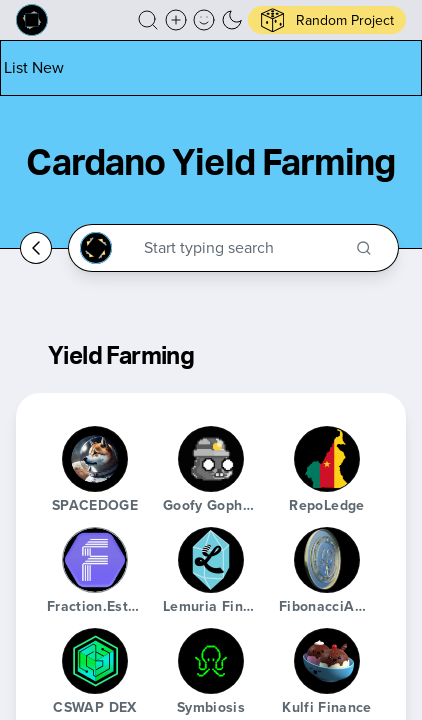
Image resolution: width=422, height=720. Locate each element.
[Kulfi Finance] (327, 661)
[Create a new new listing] (176, 20)
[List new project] (34, 67)
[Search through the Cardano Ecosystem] (242, 248)
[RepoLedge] (327, 459)
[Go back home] (36, 248)
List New (34, 67)
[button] (148, 20)
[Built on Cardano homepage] (32, 20)
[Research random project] (327, 20)
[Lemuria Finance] (211, 560)
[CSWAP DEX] (95, 661)
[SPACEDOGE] (95, 459)
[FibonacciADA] (327, 560)
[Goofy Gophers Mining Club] (211, 459)
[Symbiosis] (211, 661)
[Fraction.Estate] (95, 560)
